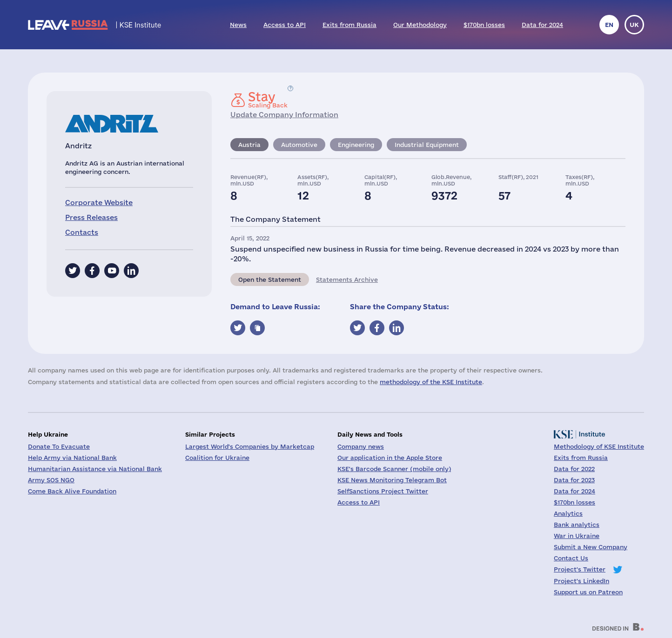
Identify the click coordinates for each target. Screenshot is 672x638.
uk (634, 25)
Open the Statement (270, 279)
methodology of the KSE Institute (431, 382)
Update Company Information (284, 115)
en (609, 25)
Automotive (299, 145)
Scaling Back (268, 100)
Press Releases (91, 217)
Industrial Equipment (427, 145)
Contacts (82, 232)
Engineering (356, 145)
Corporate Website (99, 203)
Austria (249, 145)
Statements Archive (347, 279)
